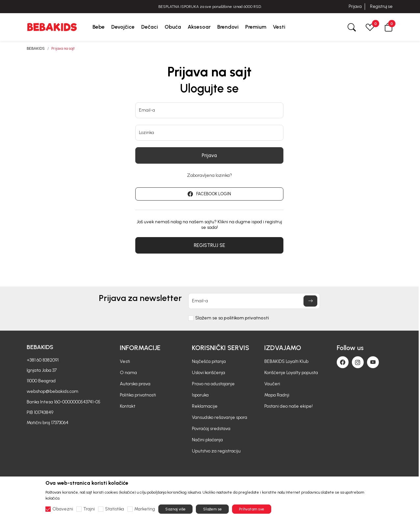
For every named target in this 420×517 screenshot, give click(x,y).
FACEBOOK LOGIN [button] (209, 194)
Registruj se (381, 6)
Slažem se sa (232, 318)
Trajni (89, 509)
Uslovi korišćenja (209, 373)
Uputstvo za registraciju (216, 451)
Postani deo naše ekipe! (289, 406)
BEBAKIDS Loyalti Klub (286, 361)
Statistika (115, 509)
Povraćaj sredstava (211, 429)
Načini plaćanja (207, 440)
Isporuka (200, 395)
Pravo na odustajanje (213, 384)
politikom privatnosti (246, 318)
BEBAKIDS (36, 48)
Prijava (355, 6)
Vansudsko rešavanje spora (220, 417)
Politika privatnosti (138, 395)
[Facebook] (343, 362)
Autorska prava (135, 384)
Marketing (145, 509)
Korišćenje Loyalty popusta (291, 373)
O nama (128, 373)
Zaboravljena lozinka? (210, 176)
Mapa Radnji (277, 395)
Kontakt (128, 406)
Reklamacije (205, 406)
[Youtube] (373, 362)
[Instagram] (358, 362)
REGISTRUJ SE (210, 245)
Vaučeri (272, 384)
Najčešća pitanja (209, 361)
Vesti (125, 361)
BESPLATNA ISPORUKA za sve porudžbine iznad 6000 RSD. (210, 7)
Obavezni (63, 509)
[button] (388, 27)
